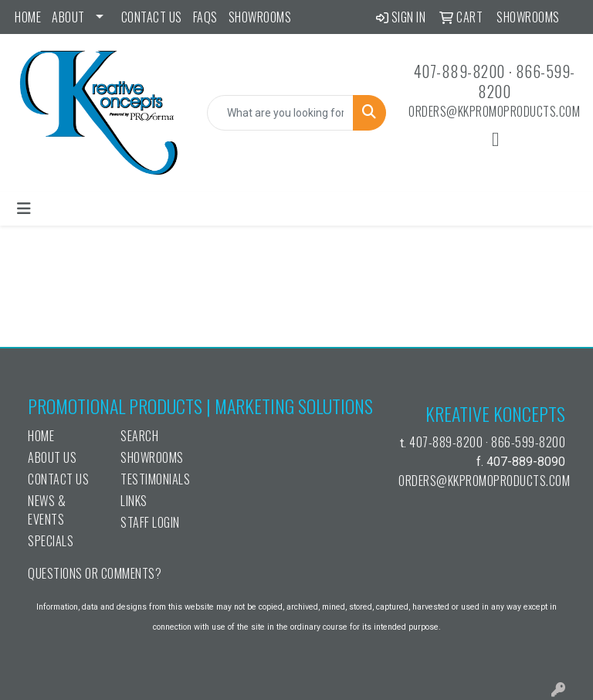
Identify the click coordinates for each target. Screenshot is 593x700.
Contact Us (152, 17)
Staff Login (150, 522)
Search (139, 436)
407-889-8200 (459, 71)
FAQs (205, 17)
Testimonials (155, 479)
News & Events (47, 510)
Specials (51, 541)
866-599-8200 (527, 81)
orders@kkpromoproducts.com (494, 111)
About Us (52, 457)
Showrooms (260, 17)
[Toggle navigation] (24, 209)
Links (134, 501)
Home (28, 17)
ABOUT (68, 17)
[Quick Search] (280, 113)
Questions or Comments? (95, 573)
